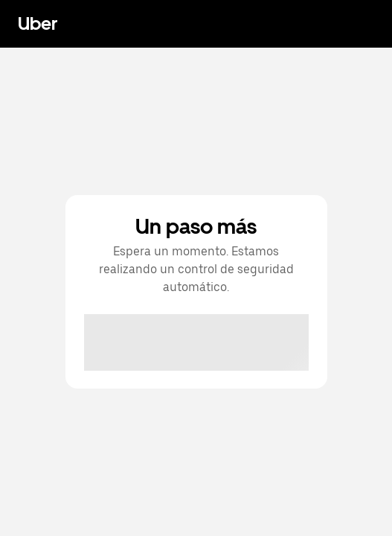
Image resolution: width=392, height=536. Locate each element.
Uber (38, 23)
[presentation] (197, 343)
